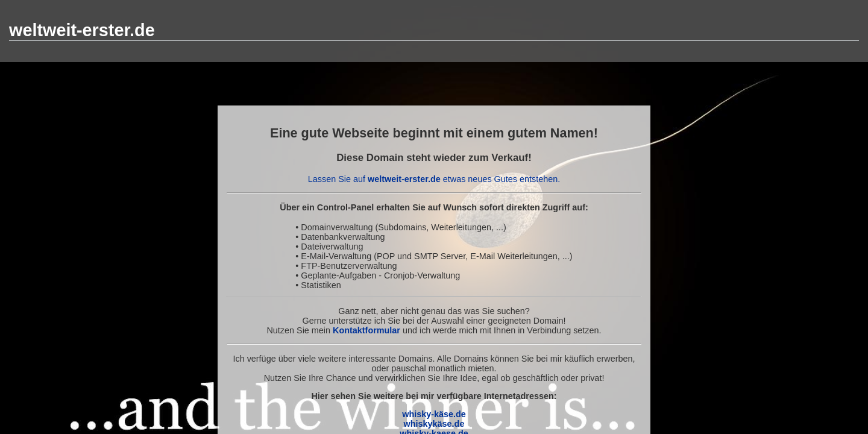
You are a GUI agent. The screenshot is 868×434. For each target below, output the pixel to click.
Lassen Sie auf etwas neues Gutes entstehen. (434, 179)
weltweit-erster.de (82, 30)
